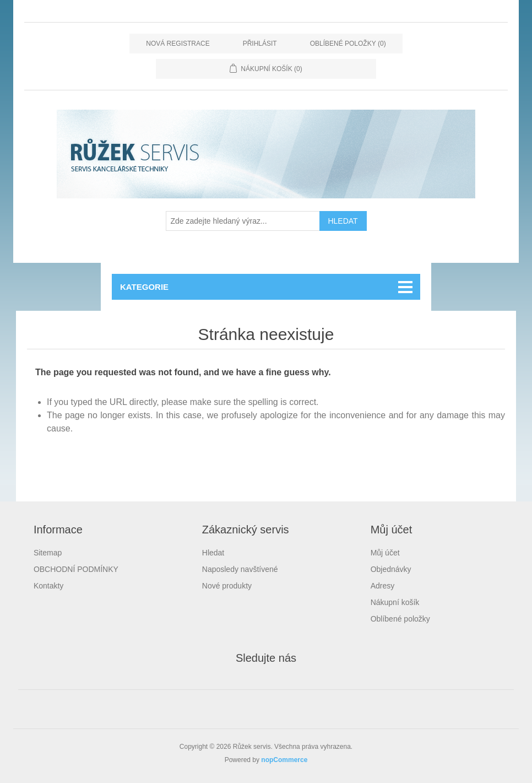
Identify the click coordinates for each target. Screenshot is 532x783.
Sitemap (48, 553)
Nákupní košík (395, 602)
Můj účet (385, 553)
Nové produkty (227, 586)
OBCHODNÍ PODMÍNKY (76, 569)
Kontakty (48, 586)
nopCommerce (284, 760)
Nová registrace (178, 44)
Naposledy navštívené (240, 569)
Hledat (213, 553)
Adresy (383, 586)
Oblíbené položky (400, 619)
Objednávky (391, 569)
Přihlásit (260, 44)
